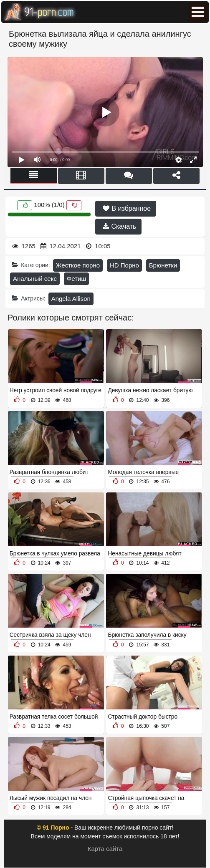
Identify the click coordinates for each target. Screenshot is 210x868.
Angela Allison (71, 299)
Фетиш (77, 279)
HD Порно (124, 265)
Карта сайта (105, 849)
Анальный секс (35, 279)
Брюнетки (163, 265)
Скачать (119, 226)
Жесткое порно (78, 265)
